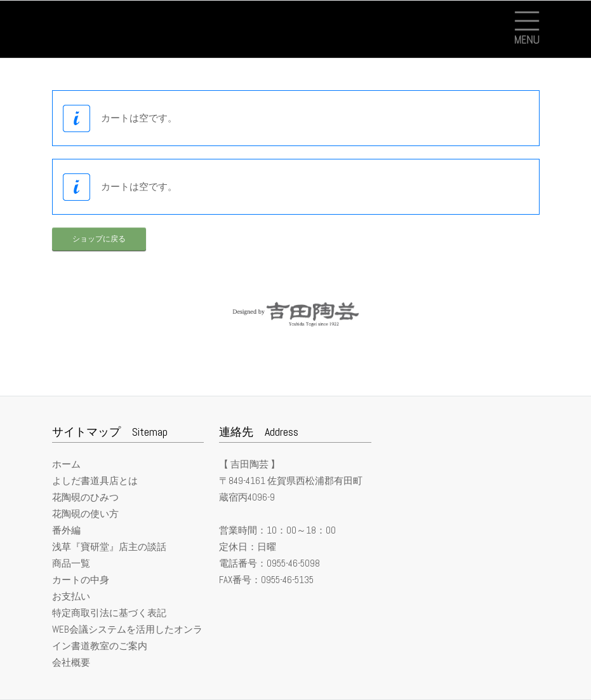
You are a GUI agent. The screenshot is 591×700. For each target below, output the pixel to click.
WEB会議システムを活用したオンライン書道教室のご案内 (127, 637)
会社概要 (71, 662)
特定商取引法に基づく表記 (109, 613)
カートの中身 (81, 580)
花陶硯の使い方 (85, 514)
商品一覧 (71, 563)
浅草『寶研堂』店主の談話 (109, 547)
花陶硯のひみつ (85, 497)
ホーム (66, 464)
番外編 (66, 530)
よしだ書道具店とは (95, 481)
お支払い (71, 596)
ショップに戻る (99, 239)
